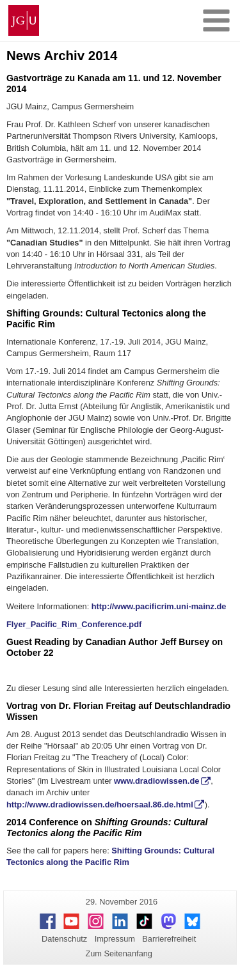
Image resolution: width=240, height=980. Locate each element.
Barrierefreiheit (169, 939)
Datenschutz (64, 939)
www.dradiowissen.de (156, 781)
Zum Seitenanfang (119, 953)
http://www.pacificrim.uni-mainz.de (159, 606)
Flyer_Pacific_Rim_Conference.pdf (74, 624)
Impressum (115, 939)
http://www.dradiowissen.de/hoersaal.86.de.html (100, 805)
